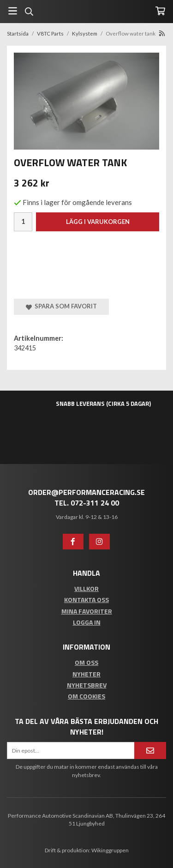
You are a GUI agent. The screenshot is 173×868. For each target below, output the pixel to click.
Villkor (86, 588)
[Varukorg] (160, 11)
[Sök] (29, 12)
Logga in (87, 622)
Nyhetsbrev (87, 685)
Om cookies (86, 696)
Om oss (86, 662)
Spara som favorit (61, 306)
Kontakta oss (86, 600)
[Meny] (13, 11)
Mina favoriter (87, 611)
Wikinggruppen (110, 850)
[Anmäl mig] (150, 750)
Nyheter (86, 674)
